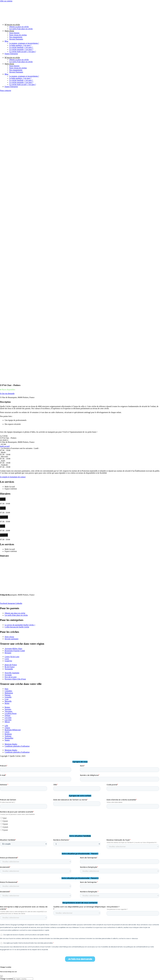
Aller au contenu (6, 1)
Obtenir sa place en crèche (19, 27)
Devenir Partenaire (16, 39)
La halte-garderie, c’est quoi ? (20, 45)
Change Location (6, 979)
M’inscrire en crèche (12, 25)
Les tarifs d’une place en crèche (21, 29)
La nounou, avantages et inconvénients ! (24, 43)
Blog (6, 41)
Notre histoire (14, 33)
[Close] (1, 976)
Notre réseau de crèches (18, 35)
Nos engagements (16, 37)
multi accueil (5, 446)
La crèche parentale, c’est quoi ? (21, 49)
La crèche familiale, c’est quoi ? (21, 47)
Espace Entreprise (11, 54)
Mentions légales (11, 744)
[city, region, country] (23, 979)
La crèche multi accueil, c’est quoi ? (23, 52)
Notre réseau (9, 31)
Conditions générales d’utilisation (17, 746)
